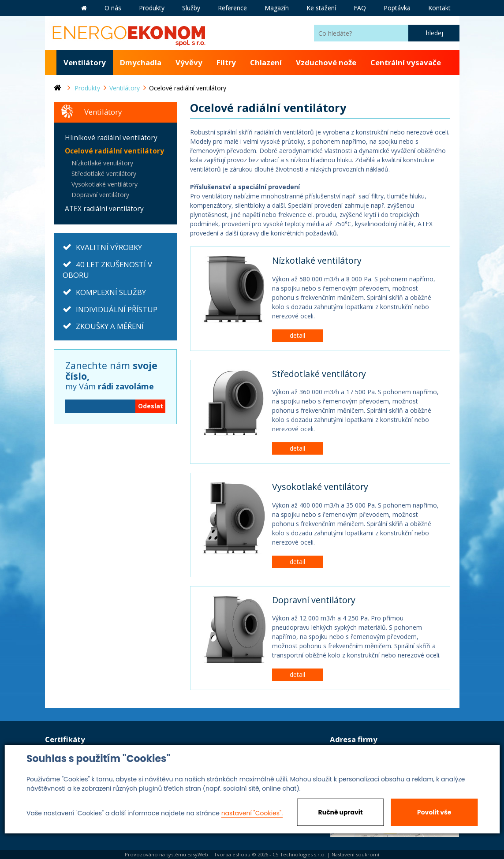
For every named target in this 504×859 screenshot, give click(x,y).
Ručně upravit (341, 812)
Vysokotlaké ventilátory (320, 487)
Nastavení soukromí (355, 854)
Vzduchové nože (326, 62)
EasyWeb (198, 854)
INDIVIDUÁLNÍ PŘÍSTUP (117, 309)
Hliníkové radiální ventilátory (111, 138)
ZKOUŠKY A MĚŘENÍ (110, 326)
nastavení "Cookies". (252, 813)
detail (297, 335)
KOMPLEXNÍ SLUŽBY (111, 292)
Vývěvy (189, 62)
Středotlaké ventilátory (319, 374)
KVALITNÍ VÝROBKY (109, 247)
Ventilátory (85, 62)
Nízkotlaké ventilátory (317, 260)
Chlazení (266, 62)
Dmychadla (141, 62)
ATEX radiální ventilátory (104, 209)
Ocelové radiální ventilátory (114, 151)
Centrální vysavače (406, 62)
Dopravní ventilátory (314, 600)
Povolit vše (434, 812)
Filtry (226, 62)
